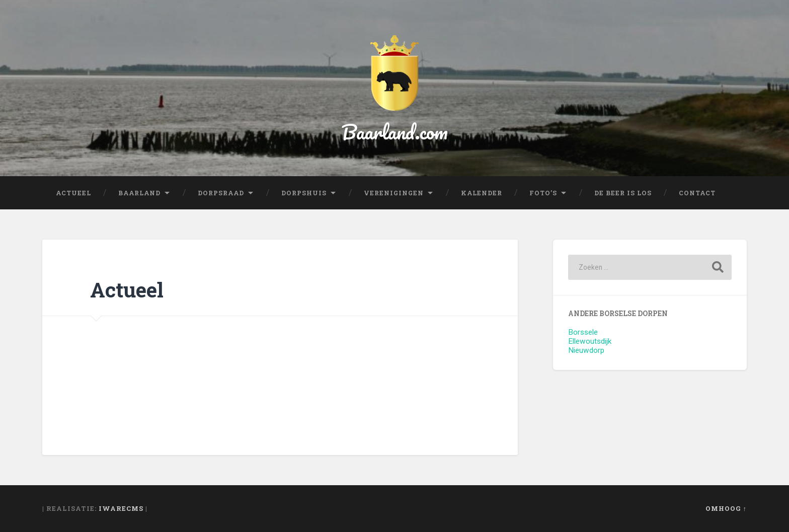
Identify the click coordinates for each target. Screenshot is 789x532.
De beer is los (623, 193)
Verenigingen (394, 193)
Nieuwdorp (586, 350)
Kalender (482, 193)
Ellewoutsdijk (590, 341)
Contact (697, 193)
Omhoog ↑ (726, 508)
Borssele (583, 332)
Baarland (139, 193)
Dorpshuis (304, 193)
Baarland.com (395, 132)
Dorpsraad (221, 193)
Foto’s (543, 193)
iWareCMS (121, 508)
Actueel (73, 193)
